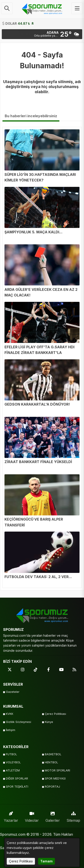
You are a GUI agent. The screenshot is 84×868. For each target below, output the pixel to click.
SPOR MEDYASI (55, 779)
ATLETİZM (13, 770)
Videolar (32, 816)
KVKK (10, 714)
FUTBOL (11, 754)
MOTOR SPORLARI (57, 770)
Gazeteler (13, 692)
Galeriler (53, 816)
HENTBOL (51, 762)
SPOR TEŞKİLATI (17, 787)
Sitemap (73, 816)
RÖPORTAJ (52, 787)
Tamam (46, 861)
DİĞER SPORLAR (17, 779)
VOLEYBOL (13, 762)
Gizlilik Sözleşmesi (18, 722)
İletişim (11, 730)
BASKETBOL (53, 754)
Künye (49, 722)
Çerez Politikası (55, 714)
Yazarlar (11, 816)
